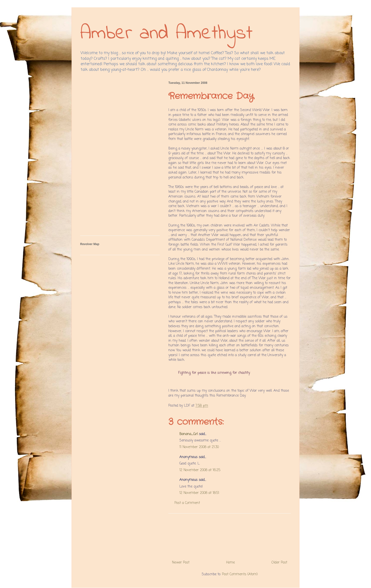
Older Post (279, 563)
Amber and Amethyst (166, 34)
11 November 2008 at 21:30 (199, 447)
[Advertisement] (230, 535)
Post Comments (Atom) (240, 574)
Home (230, 563)
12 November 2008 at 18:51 (199, 493)
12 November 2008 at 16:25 (200, 470)
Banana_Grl (189, 434)
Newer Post (181, 563)
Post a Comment (187, 503)
